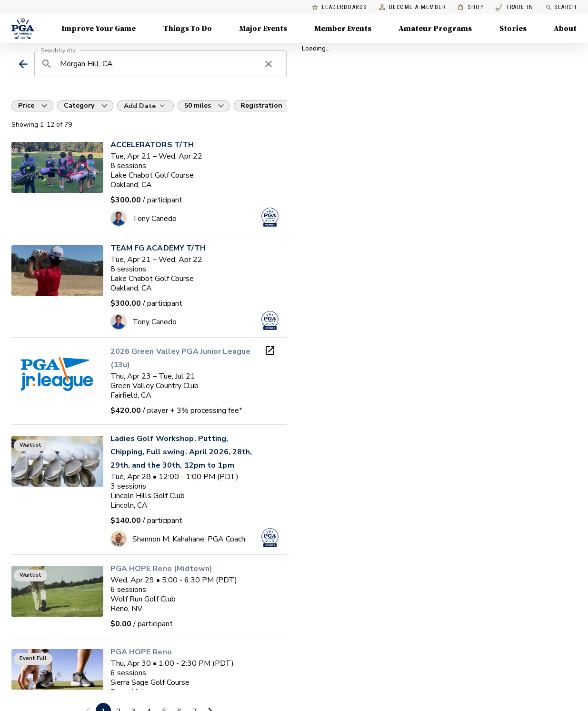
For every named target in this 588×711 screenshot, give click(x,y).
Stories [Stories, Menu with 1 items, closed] (513, 29)
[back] (23, 64)
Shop (471, 7)
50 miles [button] (198, 105)
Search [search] (561, 7)
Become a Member (413, 7)
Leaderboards (339, 7)
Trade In (514, 7)
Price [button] (26, 105)
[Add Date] (145, 106)
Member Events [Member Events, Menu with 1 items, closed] (343, 29)
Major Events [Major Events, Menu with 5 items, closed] (263, 29)
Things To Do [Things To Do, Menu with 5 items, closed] (188, 29)
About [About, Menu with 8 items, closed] (565, 29)
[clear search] (269, 64)
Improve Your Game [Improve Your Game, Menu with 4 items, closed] (99, 29)
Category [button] (79, 105)
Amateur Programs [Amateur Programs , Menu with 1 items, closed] (435, 29)
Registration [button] (261, 105)
